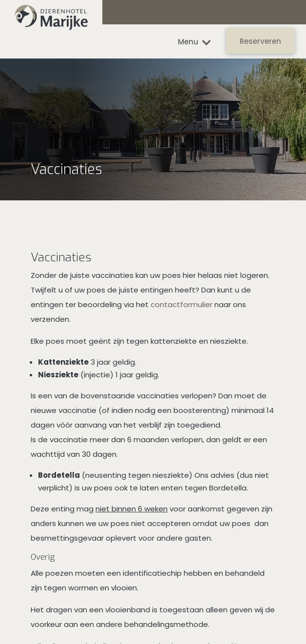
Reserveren (260, 41)
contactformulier (182, 304)
